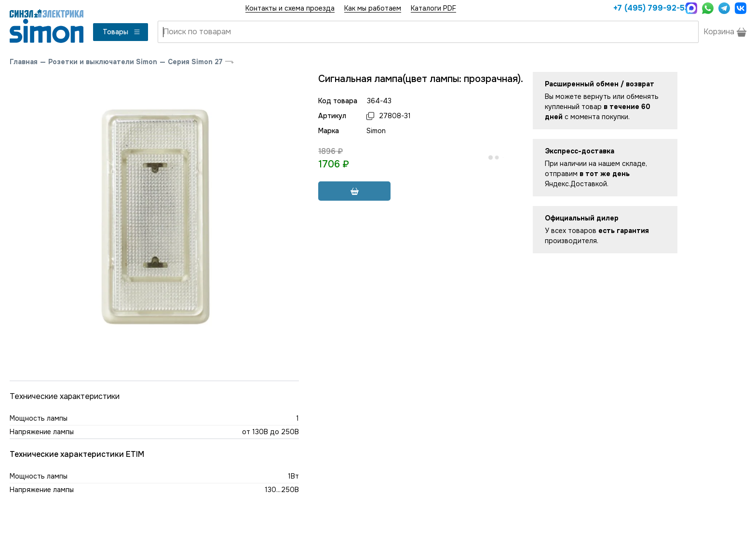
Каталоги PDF (433, 8)
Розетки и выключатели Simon (103, 62)
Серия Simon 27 (195, 62)
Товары (122, 32)
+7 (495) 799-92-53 (647, 8)
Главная (24, 62)
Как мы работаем (373, 8)
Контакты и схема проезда (290, 8)
